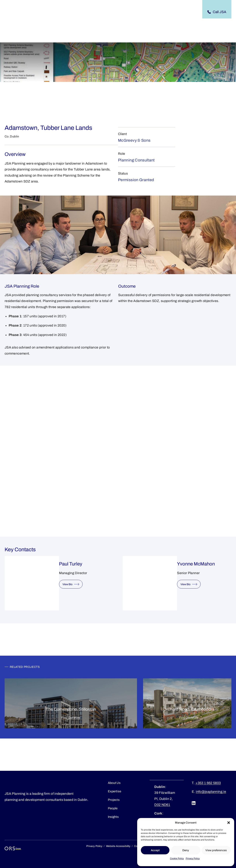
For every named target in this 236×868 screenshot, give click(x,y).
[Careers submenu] (162, 12)
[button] (229, 823)
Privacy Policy (193, 858)
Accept (155, 850)
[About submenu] (61, 12)
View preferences (216, 850)
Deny (186, 850)
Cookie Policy (177, 858)
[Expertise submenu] (90, 12)
